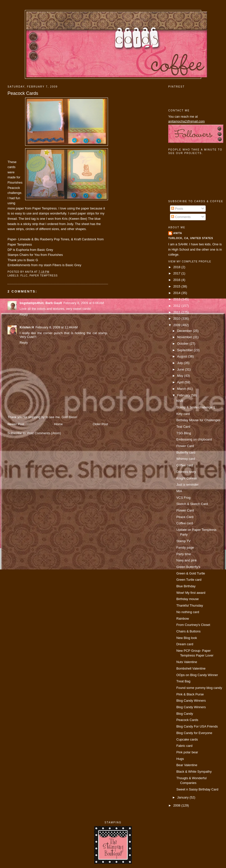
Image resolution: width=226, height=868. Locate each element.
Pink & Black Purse (190, 694)
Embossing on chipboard (194, 439)
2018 (177, 267)
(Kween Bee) (78, 219)
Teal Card (183, 427)
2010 (177, 318)
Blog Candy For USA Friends (197, 726)
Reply (24, 314)
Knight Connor (187, 478)
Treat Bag (183, 681)
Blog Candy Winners (191, 701)
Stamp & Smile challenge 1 (196, 407)
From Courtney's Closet (193, 625)
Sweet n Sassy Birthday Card (197, 789)
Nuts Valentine (187, 662)
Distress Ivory (186, 472)
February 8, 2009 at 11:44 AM (56, 327)
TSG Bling (184, 433)
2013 (177, 299)
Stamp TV (183, 541)
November (185, 337)
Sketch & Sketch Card (192, 504)
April (181, 382)
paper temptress (44, 276)
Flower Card (185, 446)
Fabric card (184, 746)
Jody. (70, 224)
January (183, 797)
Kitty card (183, 414)
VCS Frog (183, 498)
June (181, 369)
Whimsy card (186, 459)
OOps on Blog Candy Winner (197, 675)
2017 (177, 273)
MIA (179, 491)
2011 (177, 312)
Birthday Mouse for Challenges (198, 420)
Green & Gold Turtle (191, 573)
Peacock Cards (23, 93)
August (183, 356)
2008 (177, 805)
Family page (185, 548)
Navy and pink (187, 560)
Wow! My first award (191, 593)
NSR (180, 401)
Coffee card (185, 465)
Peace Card (185, 517)
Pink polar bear (187, 752)
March (182, 389)
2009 (177, 325)
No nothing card (188, 612)
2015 (177, 286)
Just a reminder (187, 485)
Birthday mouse (187, 599)
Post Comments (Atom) (44, 433)
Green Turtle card (189, 580)
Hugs (180, 759)
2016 (177, 280)
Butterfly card (186, 452)
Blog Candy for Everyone (194, 733)
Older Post (100, 424)
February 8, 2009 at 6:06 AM (84, 303)
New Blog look (187, 638)
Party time (184, 554)
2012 (177, 306)
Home (59, 424)
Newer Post (16, 424)
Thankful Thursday (190, 605)
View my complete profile (190, 262)
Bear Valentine (187, 765)
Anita (178, 233)
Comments (181, 217)
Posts (177, 209)
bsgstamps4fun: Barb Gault (41, 303)
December (185, 331)
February (184, 395)
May (181, 376)
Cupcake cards (187, 739)
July (180, 363)
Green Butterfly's (188, 567)
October (183, 344)
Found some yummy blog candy (199, 688)
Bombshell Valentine (191, 668)
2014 (177, 293)
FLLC (24, 276)
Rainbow (183, 619)
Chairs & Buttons (188, 631)
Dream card (185, 644)
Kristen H (27, 327)
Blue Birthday (186, 586)
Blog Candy (185, 714)
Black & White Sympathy (194, 772)
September (185, 350)
